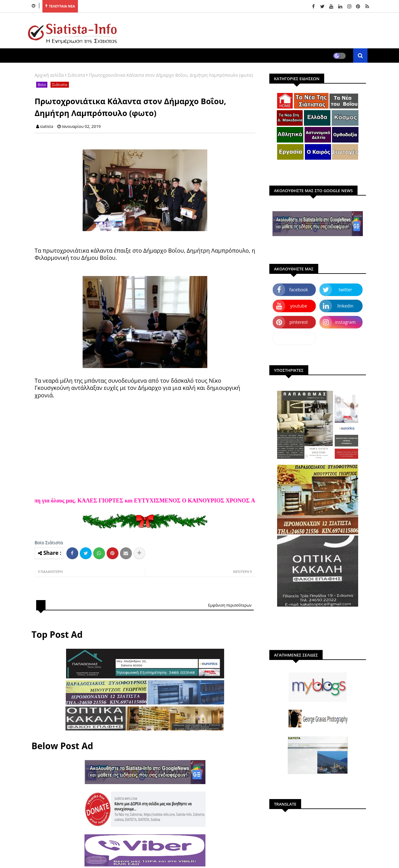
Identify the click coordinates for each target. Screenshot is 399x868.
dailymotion (294, 338)
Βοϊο (42, 85)
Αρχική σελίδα (49, 75)
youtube (299, 306)
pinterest (299, 322)
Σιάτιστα (76, 75)
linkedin (345, 306)
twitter (346, 290)
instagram (345, 322)
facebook (299, 290)
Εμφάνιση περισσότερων (230, 605)
